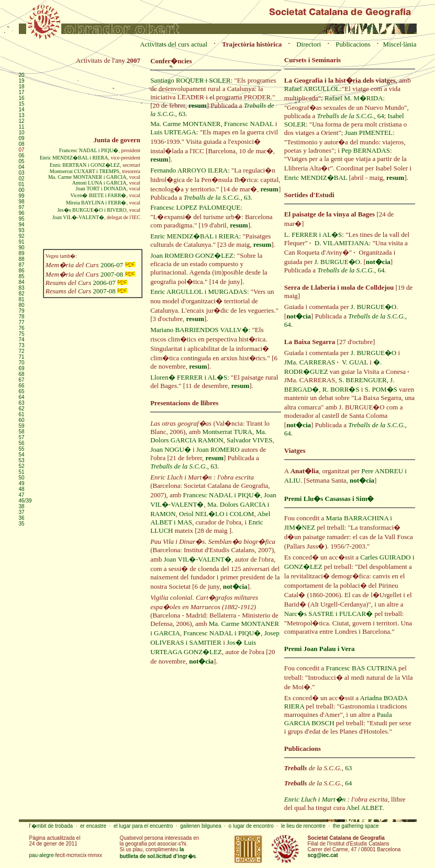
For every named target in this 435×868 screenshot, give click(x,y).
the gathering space (356, 826)
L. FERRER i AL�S (313, 235)
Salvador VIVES (250, 440)
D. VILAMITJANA (342, 243)
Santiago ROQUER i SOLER (190, 80)
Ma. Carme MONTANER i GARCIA (87, 177)
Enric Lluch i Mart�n (315, 799)
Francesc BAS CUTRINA (361, 668)
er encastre (93, 826)
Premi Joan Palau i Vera (320, 649)
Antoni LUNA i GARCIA (99, 183)
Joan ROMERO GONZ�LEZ (192, 255)
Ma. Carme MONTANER (185, 124)
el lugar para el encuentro (143, 826)
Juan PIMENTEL (369, 133)
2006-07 (118, 265)
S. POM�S (381, 389)
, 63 (217, 197)
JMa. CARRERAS (310, 362)
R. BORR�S (341, 389)
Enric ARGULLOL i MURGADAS (199, 292)
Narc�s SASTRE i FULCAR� (328, 614)
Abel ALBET (365, 808)
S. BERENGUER (363, 380)
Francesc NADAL (249, 124)
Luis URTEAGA (173, 132)
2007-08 (118, 274)
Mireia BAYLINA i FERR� (96, 203)
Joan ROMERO (218, 449)
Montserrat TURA (227, 432)
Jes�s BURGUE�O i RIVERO (92, 210)
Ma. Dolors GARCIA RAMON (208, 436)
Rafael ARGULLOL (312, 89)
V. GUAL (355, 362)
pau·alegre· (42, 855)
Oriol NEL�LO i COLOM (216, 514)
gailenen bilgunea (200, 826)
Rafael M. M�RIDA (354, 98)
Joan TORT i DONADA (101, 189)
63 (348, 768)
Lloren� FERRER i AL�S (189, 377)
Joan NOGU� (171, 449)
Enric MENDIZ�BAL (316, 178)
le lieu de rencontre (303, 826)
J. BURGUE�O (337, 262)
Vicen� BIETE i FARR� (98, 195)
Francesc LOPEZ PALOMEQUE (195, 207)
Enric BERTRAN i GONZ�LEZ (85, 165)
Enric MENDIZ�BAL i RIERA (74, 158)
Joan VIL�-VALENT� (78, 217)
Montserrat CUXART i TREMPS (85, 171)
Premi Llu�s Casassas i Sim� (329, 499)
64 (348, 783)
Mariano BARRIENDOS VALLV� (199, 330)
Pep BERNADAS (366, 150)
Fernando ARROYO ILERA (189, 170)
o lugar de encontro (251, 826)
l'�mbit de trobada (51, 826)
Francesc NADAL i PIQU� (89, 150)
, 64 (351, 116)
